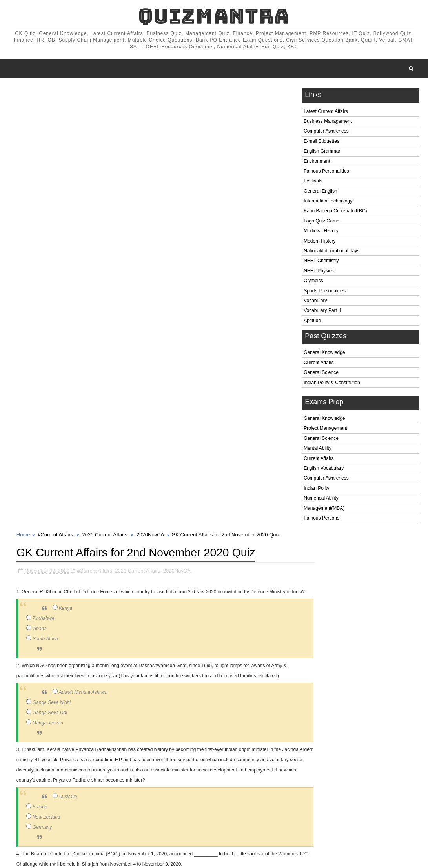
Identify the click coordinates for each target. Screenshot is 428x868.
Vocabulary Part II (322, 312)
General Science (321, 374)
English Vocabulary (324, 470)
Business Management (328, 123)
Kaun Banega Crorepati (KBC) (335, 213)
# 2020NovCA (154, 824)
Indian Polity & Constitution (332, 384)
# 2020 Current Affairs (106, 824)
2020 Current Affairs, (138, 129)
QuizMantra (214, 16)
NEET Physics (319, 272)
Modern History (320, 243)
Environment (317, 163)
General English (320, 193)
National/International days (331, 252)
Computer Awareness (326, 133)
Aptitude (312, 322)
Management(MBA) (324, 510)
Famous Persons (321, 520)
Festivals (313, 183)
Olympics (313, 283)
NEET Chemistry (321, 263)
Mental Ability (318, 450)
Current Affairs (319, 364)
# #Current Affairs (54, 824)
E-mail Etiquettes (321, 143)
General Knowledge (324, 354)
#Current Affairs (55, 94)
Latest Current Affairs (326, 113)
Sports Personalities (325, 292)
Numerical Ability (321, 500)
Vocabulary (315, 302)
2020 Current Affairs (105, 94)
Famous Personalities (326, 173)
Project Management (325, 430)
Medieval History (321, 233)
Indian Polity (316, 490)
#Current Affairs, (95, 129)
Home (23, 94)
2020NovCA (150, 94)
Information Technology (328, 202)
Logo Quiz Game (321, 222)
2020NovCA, (178, 129)
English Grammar (322, 153)
